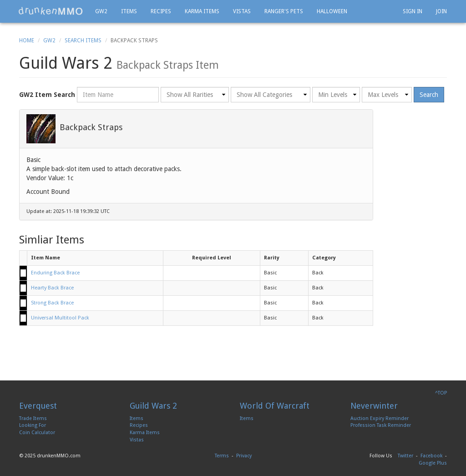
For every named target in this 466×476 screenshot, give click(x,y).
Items (129, 11)
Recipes (161, 11)
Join (441, 11)
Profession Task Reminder (381, 425)
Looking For (33, 425)
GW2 (101, 11)
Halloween (332, 11)
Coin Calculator (37, 433)
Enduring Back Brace (55, 273)
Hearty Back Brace (52, 288)
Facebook (431, 456)
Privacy (244, 456)
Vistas (242, 11)
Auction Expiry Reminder (380, 418)
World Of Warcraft (275, 406)
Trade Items (33, 418)
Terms (222, 456)
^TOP (441, 393)
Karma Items (202, 11)
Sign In (413, 11)
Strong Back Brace (52, 303)
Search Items (83, 41)
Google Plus (433, 463)
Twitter (405, 456)
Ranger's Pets (284, 11)
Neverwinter (374, 406)
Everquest (38, 406)
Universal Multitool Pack (60, 318)
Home (27, 41)
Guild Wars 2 (153, 406)
